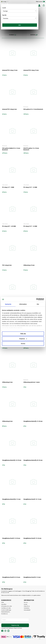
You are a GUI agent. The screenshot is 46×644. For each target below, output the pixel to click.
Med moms (40, 2)
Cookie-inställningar (6, 610)
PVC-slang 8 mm (7, 265)
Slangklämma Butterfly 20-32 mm (33, 460)
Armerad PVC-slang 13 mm (10, 70)
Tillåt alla (23, 334)
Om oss (26, 602)
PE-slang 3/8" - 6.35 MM (9, 226)
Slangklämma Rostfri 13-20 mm (11, 538)
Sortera (34, 35)
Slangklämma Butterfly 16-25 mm (12, 460)
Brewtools (26, 107)
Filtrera (13, 35)
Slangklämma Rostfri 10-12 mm (32, 499)
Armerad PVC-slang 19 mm (31, 70)
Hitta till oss (27, 606)
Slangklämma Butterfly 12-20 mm (33, 421)
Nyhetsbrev (27, 608)
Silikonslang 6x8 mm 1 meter (32, 382)
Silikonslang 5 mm (7, 382)
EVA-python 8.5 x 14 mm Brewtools (33, 109)
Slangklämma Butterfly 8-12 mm (11, 499)
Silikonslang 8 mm (7, 421)
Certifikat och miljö (6, 608)
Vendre (21, 628)
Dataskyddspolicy (6, 612)
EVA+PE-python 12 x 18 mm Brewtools (31, 149)
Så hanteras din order (7, 606)
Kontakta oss (5, 614)
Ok (20, 25)
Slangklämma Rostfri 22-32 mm (11, 577)
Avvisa (23, 344)
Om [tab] (38, 304)
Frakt (3, 602)
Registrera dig (15, 625)
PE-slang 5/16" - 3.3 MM (30, 226)
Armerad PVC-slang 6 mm (9, 109)
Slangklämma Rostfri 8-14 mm (32, 577)
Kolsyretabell (27, 610)
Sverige (5, 2)
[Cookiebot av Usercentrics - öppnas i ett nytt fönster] (36, 299)
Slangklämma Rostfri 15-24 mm (32, 538)
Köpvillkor (4, 604)
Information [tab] (23, 304)
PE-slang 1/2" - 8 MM (8, 187)
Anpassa (23, 339)
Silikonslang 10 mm (29, 265)
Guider (26, 604)
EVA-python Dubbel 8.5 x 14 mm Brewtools (11, 149)
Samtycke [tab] (8, 304)
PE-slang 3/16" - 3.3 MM (30, 187)
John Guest (5, 185)
